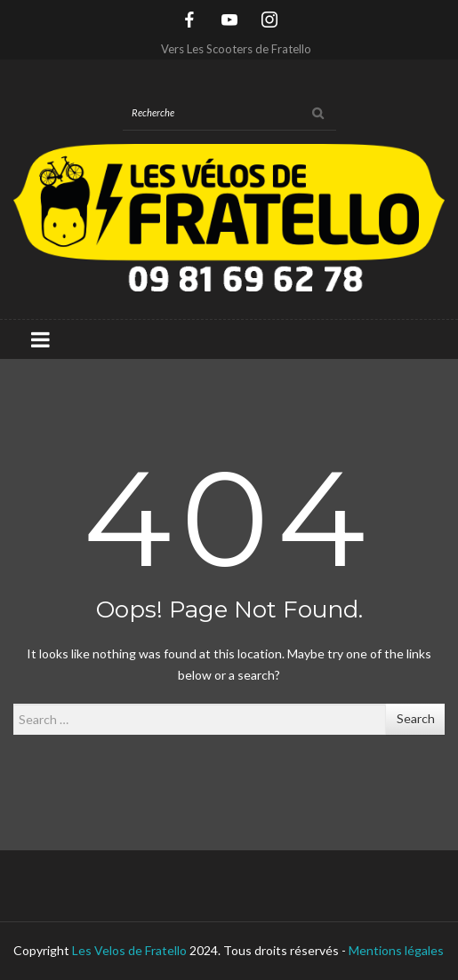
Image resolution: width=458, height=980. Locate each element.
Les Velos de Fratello (129, 950)
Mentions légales (396, 950)
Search (416, 718)
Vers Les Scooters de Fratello (236, 49)
